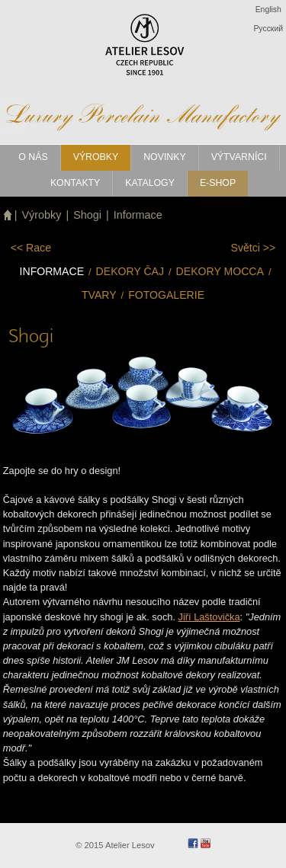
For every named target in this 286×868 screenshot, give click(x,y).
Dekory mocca (220, 271)
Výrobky (42, 215)
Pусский (268, 29)
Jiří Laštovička (209, 617)
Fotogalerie (166, 295)
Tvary (99, 295)
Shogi (87, 215)
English (268, 10)
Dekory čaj (130, 271)
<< (31, 248)
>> (254, 248)
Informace (138, 215)
